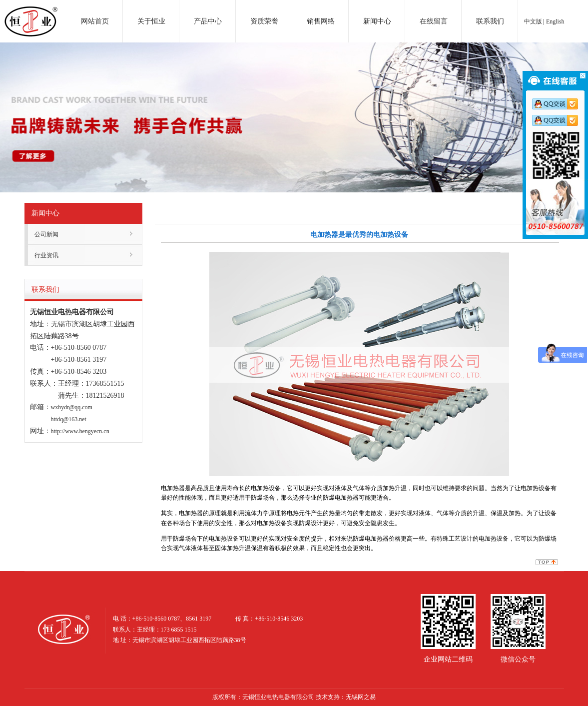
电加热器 (31, 12)
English (555, 21)
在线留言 (434, 21)
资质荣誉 (264, 21)
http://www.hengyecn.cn (80, 431)
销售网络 (321, 21)
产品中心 (208, 21)
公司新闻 (46, 234)
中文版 (533, 21)
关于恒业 (151, 21)
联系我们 (490, 21)
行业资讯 (46, 255)
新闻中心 (377, 21)
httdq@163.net (69, 419)
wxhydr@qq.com (72, 407)
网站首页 (95, 21)
